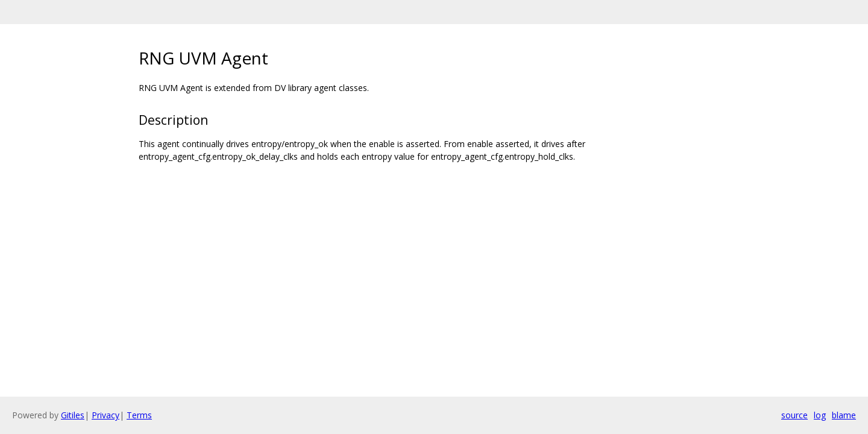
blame (844, 415)
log (820, 415)
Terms (139, 415)
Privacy (105, 415)
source (794, 415)
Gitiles (73, 415)
